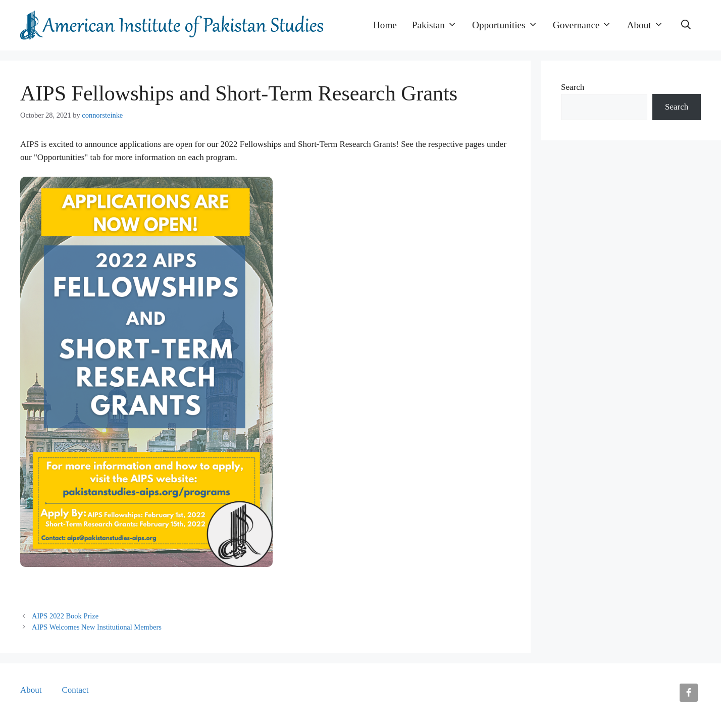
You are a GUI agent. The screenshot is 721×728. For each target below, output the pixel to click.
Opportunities (509, 25)
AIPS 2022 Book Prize (65, 616)
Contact (75, 690)
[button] (686, 25)
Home (385, 25)
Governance (586, 25)
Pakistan (438, 25)
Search (573, 87)
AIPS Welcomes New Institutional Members (97, 627)
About (649, 25)
